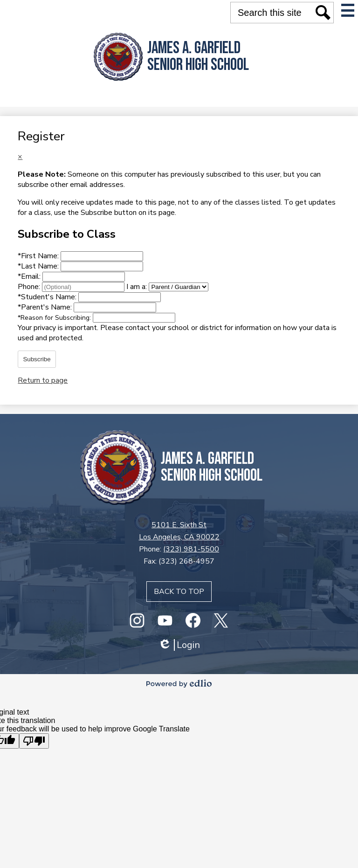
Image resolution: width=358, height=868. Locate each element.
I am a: (137, 287)
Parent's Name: (46, 307)
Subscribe (37, 359)
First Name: (39, 256)
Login (179, 645)
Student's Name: (48, 297)
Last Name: (39, 266)
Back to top (179, 592)
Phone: (30, 287)
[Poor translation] (34, 741)
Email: (30, 276)
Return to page (43, 380)
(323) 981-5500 (191, 549)
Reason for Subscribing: (55, 318)
